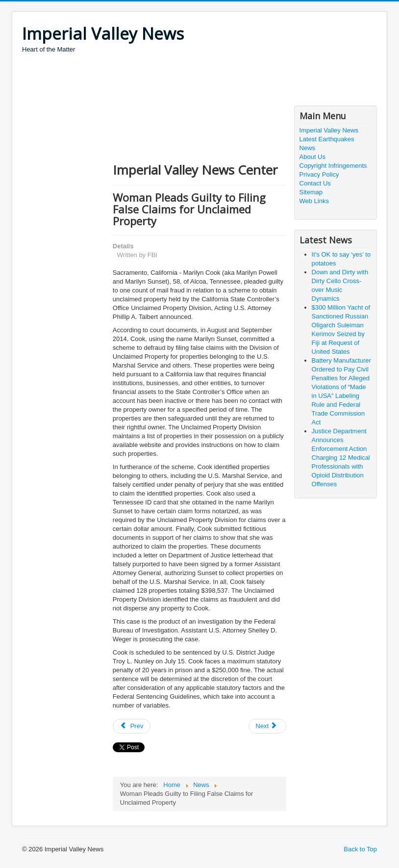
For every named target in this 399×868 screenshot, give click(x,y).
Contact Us (315, 183)
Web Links (314, 201)
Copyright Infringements (333, 166)
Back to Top (360, 849)
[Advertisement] (200, 81)
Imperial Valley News (329, 130)
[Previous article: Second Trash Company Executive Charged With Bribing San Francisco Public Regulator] (132, 726)
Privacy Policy (319, 174)
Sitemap (311, 192)
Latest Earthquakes (327, 139)
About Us (312, 157)
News (308, 148)
